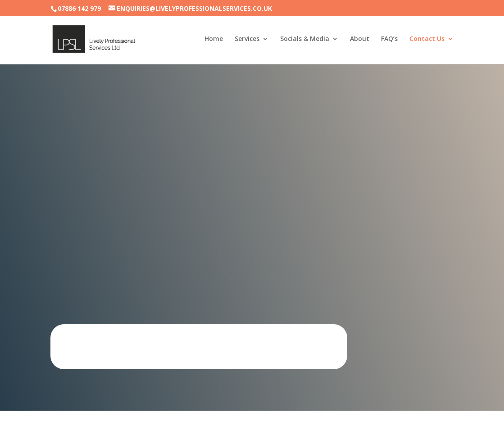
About (360, 40)
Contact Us (427, 40)
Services (247, 40)
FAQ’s (389, 40)
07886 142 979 (79, 8)
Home (214, 40)
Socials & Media (305, 40)
